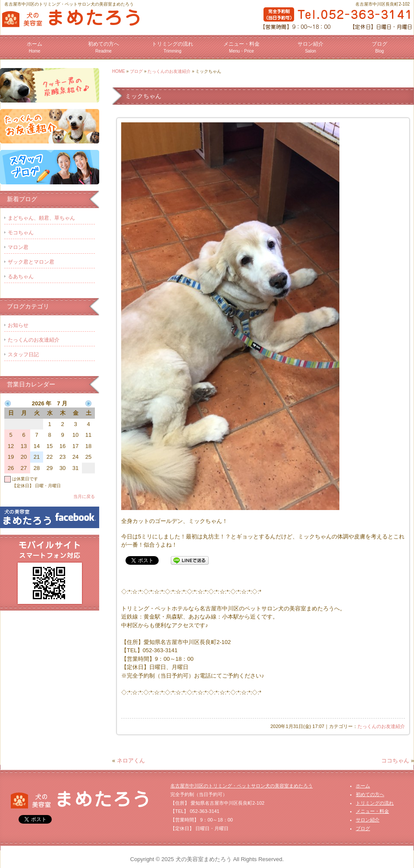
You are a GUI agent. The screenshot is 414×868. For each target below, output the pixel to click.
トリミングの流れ (172, 47)
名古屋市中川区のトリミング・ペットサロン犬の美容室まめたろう (241, 786)
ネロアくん (131, 761)
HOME (119, 71)
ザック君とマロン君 (31, 262)
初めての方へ (103, 47)
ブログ (379, 47)
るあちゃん (21, 277)
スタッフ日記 (23, 355)
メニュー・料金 (241, 47)
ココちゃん (395, 761)
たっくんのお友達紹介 (169, 71)
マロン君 (18, 247)
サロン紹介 (310, 47)
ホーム (34, 47)
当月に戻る (84, 496)
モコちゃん (21, 233)
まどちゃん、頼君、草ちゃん (41, 218)
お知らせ (18, 325)
